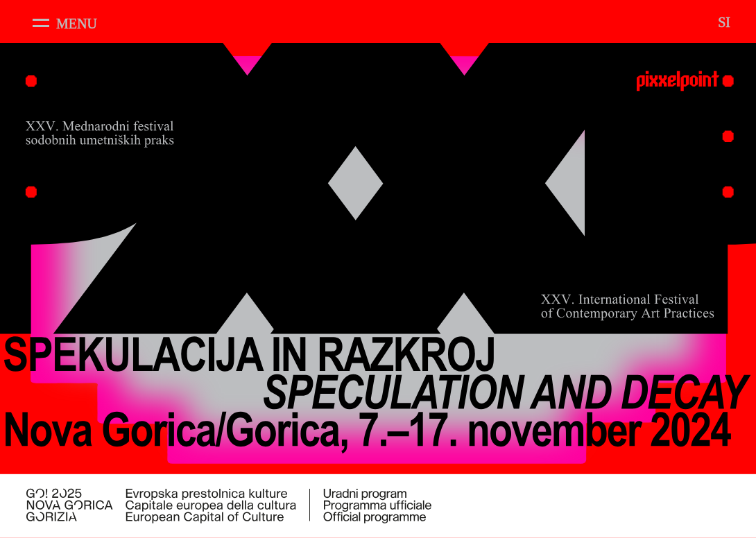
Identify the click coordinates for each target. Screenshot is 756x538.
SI (724, 22)
